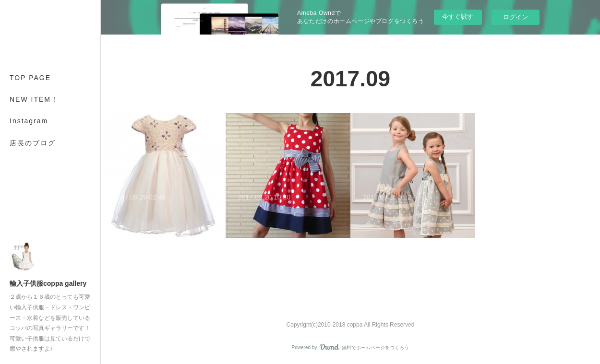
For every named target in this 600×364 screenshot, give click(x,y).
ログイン (516, 17)
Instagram (29, 121)
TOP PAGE (30, 78)
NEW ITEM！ (34, 99)
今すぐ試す (458, 17)
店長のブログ (33, 143)
